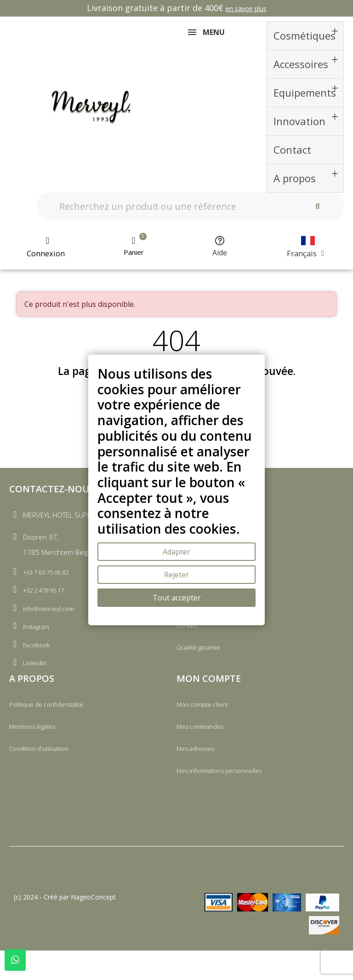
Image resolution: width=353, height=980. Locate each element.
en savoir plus (246, 9)
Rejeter (176, 575)
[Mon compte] (48, 253)
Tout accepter (177, 598)
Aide (219, 258)
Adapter (176, 552)
